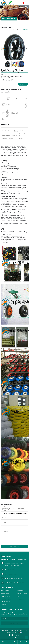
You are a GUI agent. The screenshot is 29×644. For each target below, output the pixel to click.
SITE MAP (15, 637)
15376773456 (11, 570)
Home (13, 29)
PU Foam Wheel (15, 23)
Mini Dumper (7, 23)
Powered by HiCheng (11, 632)
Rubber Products (23, 23)
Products (18, 29)
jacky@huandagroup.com (16, 578)
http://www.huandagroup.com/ (16, 583)
